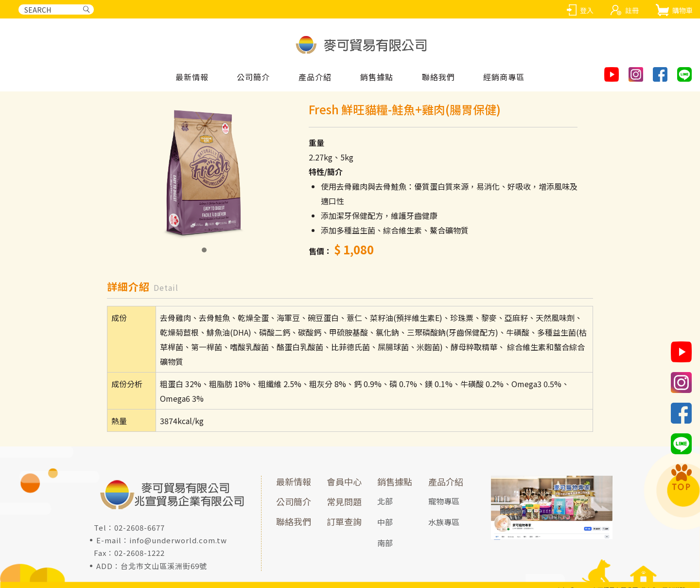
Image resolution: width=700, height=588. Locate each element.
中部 (385, 522)
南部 (385, 543)
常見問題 (344, 501)
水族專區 (444, 522)
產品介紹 (446, 481)
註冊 (632, 10)
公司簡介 (253, 77)
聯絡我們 (294, 521)
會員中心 (344, 481)
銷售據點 (395, 481)
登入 (587, 10)
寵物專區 (444, 501)
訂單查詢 (344, 521)
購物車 (682, 10)
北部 (385, 501)
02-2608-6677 (140, 527)
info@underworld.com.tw (178, 540)
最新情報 (192, 77)
